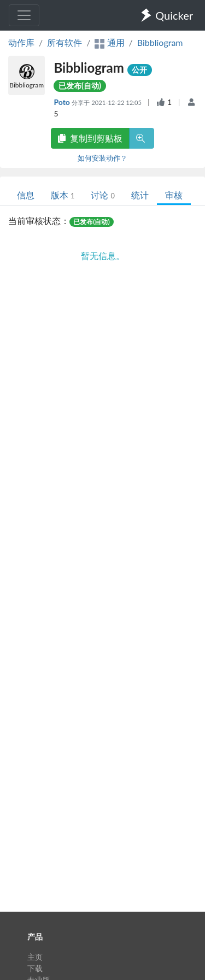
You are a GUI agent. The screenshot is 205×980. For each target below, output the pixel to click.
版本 (63, 195)
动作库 (21, 42)
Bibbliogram (160, 42)
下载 (35, 968)
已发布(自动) (80, 86)
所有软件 (65, 42)
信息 (26, 195)
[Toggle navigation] (24, 15)
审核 (174, 195)
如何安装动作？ (102, 158)
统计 (140, 195)
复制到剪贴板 (90, 138)
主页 (35, 957)
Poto (63, 102)
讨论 (102, 195)
